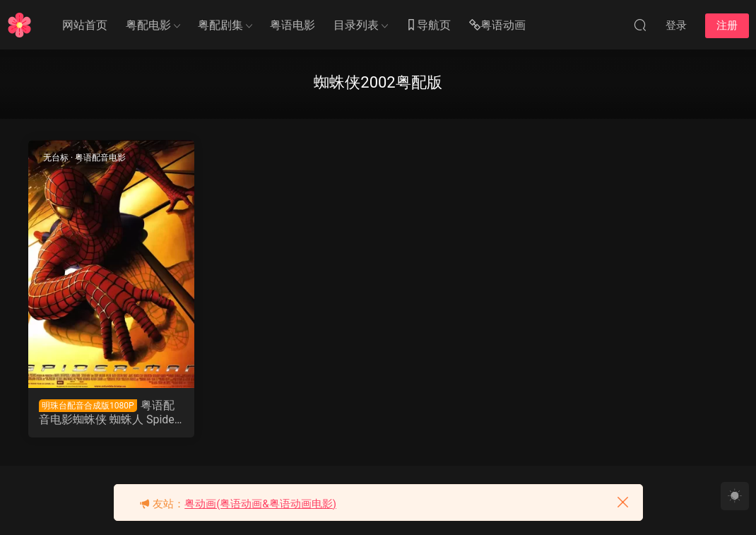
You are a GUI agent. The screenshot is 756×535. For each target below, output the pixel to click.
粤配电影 (148, 25)
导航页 (428, 26)
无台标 (56, 158)
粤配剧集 (220, 25)
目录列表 (356, 25)
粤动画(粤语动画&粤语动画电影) (260, 504)
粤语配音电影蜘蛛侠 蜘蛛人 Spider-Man (110, 413)
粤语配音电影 (100, 158)
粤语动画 (497, 26)
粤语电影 (293, 25)
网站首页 (85, 25)
